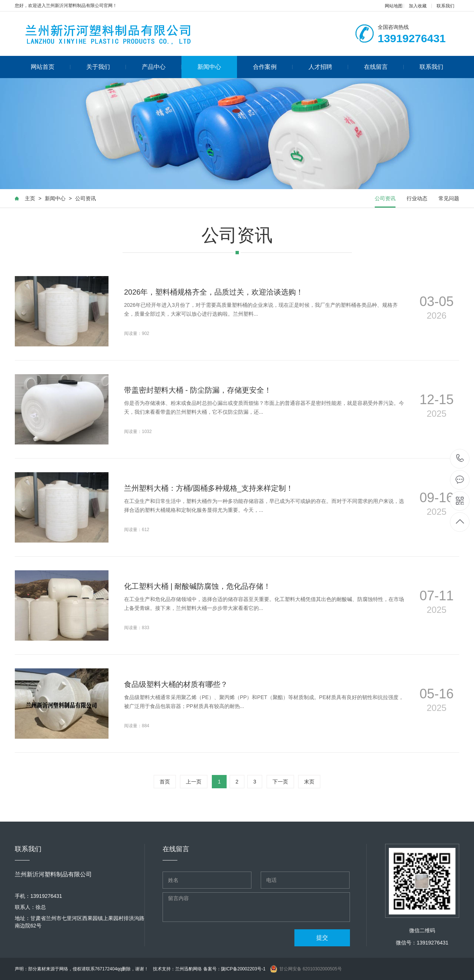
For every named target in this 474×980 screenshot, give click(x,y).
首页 (165, 782)
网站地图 (394, 6)
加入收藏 (418, 6)
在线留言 (384, 67)
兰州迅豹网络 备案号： (198, 969)
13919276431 (460, 458)
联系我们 (445, 6)
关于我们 (106, 67)
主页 (30, 198)
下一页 (280, 782)
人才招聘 (328, 67)
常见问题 (449, 198)
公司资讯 (86, 198)
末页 (309, 782)
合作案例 (273, 67)
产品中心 (162, 67)
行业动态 (417, 198)
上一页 (194, 782)
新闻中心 (209, 67)
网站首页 (51, 67)
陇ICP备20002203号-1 (243, 969)
